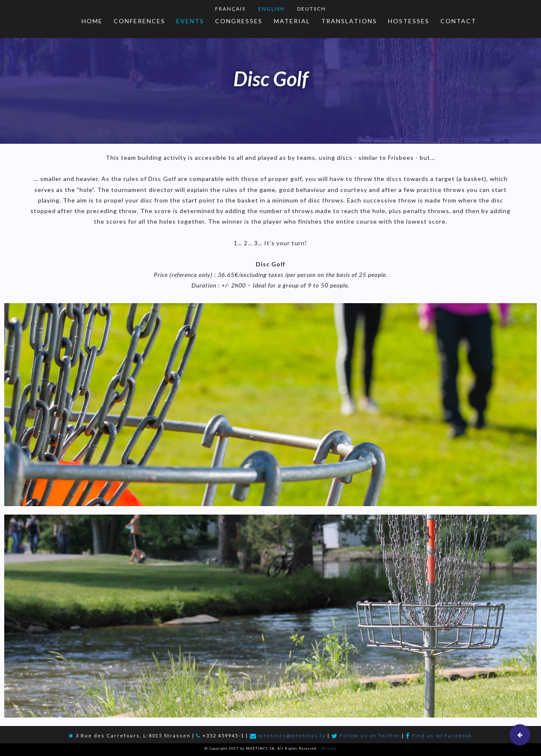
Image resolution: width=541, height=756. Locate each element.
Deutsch (311, 9)
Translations (349, 21)
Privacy (329, 748)
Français (230, 9)
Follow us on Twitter (370, 735)
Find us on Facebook (442, 735)
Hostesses (409, 21)
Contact (458, 21)
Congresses (239, 21)
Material (292, 21)
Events (190, 21)
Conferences (139, 21)
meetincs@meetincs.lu (292, 735)
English (272, 9)
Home (92, 21)
